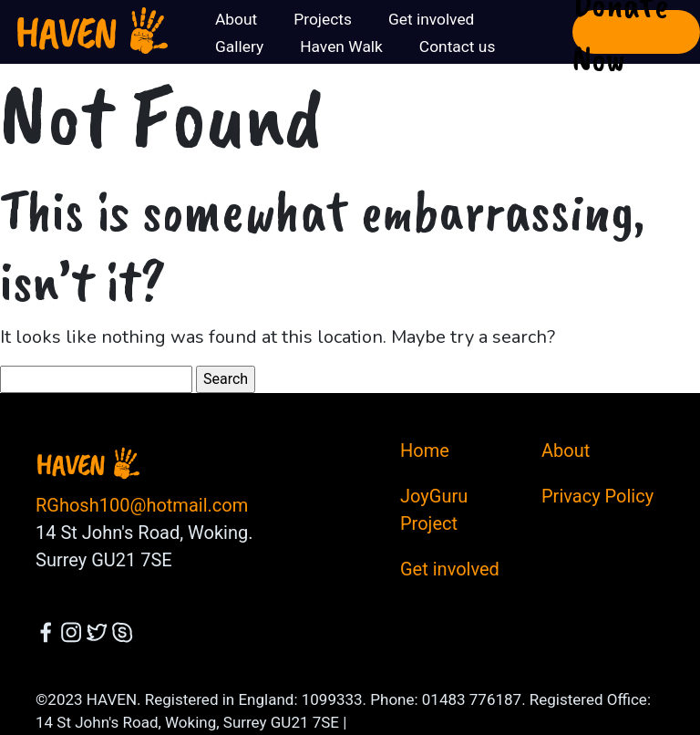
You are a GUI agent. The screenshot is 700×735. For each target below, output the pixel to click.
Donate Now (620, 32)
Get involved (450, 569)
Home (425, 450)
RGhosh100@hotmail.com (142, 505)
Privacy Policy (597, 496)
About (566, 450)
